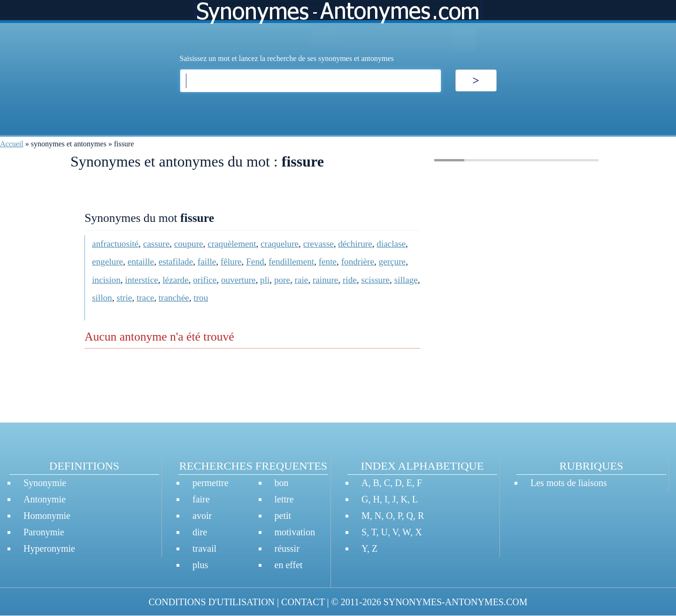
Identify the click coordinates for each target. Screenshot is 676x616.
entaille (141, 262)
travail (204, 548)
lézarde (175, 280)
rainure (325, 280)
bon (282, 483)
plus (200, 565)
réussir (287, 548)
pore (282, 280)
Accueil (12, 144)
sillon (102, 298)
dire (200, 532)
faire (201, 499)
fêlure (231, 262)
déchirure (355, 244)
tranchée (174, 298)
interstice (141, 280)
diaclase (391, 244)
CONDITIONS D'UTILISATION (211, 602)
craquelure (280, 244)
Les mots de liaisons (569, 483)
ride (350, 280)
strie (124, 298)
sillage (406, 280)
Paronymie (44, 532)
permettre (211, 483)
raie (302, 280)
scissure (375, 280)
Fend (255, 262)
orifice (205, 280)
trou (201, 298)
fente (328, 262)
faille (207, 262)
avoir (202, 516)
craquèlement (232, 244)
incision (106, 280)
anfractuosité (115, 244)
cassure (156, 244)
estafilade (176, 262)
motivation (295, 532)
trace (145, 298)
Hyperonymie (49, 548)
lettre (284, 499)
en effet (289, 565)
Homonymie (47, 516)
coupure (189, 244)
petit (283, 516)
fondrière (358, 262)
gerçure (392, 262)
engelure (108, 262)
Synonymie (45, 483)
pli (265, 280)
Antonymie (45, 499)
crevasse (319, 244)
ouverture (238, 280)
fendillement (291, 262)
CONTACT (303, 602)
